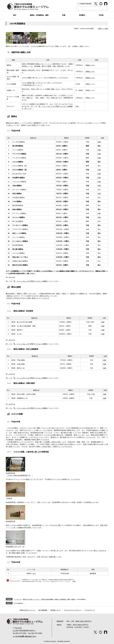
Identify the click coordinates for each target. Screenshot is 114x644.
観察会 (73, 599)
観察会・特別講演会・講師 (62, 599)
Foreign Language (86, 4)
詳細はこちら (90, 65)
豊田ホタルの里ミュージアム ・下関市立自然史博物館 (38, 599)
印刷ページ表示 (103, 29)
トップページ (18, 599)
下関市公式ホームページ (27, 610)
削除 (25, 603)
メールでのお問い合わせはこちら (24, 636)
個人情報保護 (43, 610)
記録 (99, 142)
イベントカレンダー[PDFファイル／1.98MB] (57, 106)
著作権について (56, 610)
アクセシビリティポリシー (73, 610)
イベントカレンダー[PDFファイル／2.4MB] (31, 281)
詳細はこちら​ (90, 71)
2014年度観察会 (19, 603)
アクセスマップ (90, 610)
